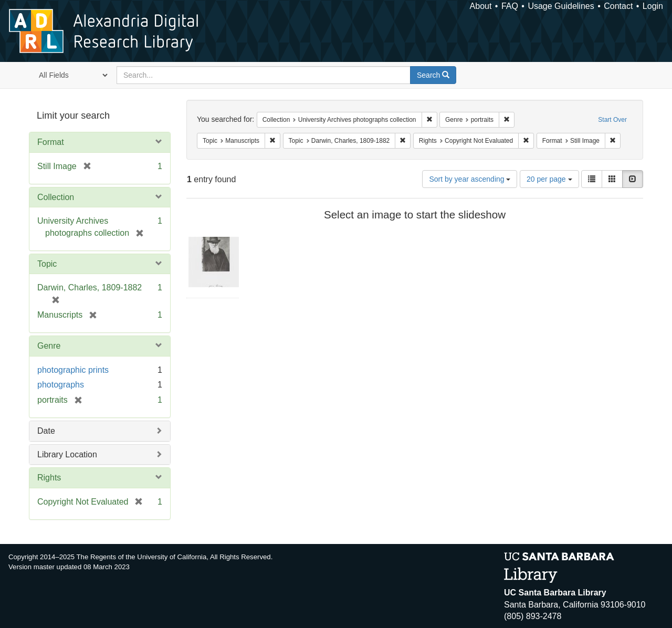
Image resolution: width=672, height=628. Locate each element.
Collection (56, 197)
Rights (49, 478)
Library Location (67, 454)
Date (46, 431)
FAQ (510, 6)
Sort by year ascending (470, 179)
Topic (47, 264)
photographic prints (73, 370)
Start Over (612, 120)
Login (653, 6)
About (481, 6)
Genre (49, 346)
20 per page (549, 179)
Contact (618, 6)
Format (51, 142)
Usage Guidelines (561, 6)
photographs (61, 385)
